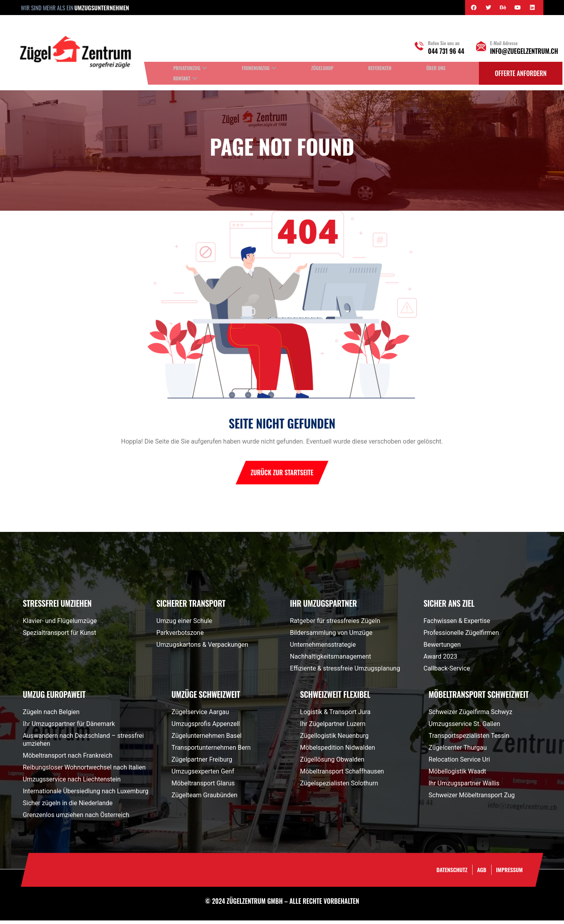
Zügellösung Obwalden (332, 763)
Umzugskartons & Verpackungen (202, 648)
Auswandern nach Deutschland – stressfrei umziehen (84, 743)
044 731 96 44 (446, 51)
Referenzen (380, 68)
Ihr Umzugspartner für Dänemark (69, 727)
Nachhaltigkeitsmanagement (331, 660)
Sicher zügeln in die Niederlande (68, 807)
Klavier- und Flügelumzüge (60, 624)
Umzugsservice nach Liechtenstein (72, 783)
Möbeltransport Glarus (203, 787)
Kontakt (182, 78)
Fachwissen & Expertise (457, 624)
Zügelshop (322, 68)
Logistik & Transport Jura (335, 715)
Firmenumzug (256, 68)
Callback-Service (447, 672)
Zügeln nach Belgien (51, 715)
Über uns (436, 68)
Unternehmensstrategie (323, 648)
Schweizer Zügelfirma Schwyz (471, 715)
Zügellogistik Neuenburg (334, 739)
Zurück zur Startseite (282, 476)
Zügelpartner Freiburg (202, 763)
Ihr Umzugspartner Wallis (464, 787)
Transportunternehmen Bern (211, 751)
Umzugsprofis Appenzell (206, 727)
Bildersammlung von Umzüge (331, 636)
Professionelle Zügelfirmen (461, 636)
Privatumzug (187, 68)
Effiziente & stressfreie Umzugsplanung (345, 672)
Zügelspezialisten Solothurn (339, 787)
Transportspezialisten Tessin (469, 739)
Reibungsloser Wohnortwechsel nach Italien (85, 771)
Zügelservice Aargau (200, 715)
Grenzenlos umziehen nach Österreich (76, 818)
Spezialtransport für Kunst (60, 636)
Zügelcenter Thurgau (458, 751)
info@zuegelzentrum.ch (524, 51)
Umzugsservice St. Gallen (464, 727)
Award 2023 (440, 660)
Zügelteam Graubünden (204, 799)
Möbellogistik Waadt (457, 775)
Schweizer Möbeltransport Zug (472, 799)
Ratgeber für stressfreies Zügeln (335, 624)
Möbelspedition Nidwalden (337, 751)
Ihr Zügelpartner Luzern (333, 727)
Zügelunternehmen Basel (206, 739)
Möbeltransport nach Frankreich (68, 759)
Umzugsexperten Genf (203, 775)
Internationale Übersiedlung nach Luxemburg (86, 795)
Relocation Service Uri (459, 763)
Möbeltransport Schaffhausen (342, 775)
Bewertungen (442, 648)
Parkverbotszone (180, 636)
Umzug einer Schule (184, 624)
